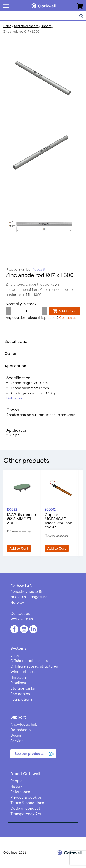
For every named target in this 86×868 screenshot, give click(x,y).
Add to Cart (68, 311)
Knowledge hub (24, 724)
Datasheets (20, 730)
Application (15, 366)
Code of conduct (25, 808)
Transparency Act (26, 814)
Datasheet (15, 398)
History (17, 786)
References (20, 792)
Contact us (68, 318)
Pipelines (18, 683)
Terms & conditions (27, 803)
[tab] (43, 342)
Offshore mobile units (29, 661)
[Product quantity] (26, 311)
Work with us (22, 619)
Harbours (18, 677)
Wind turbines (22, 672)
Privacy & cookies (26, 797)
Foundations (21, 699)
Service (17, 741)
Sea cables (20, 694)
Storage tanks (23, 688)
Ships (15, 655)
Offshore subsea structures (34, 666)
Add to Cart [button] (19, 548)
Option (11, 354)
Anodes (46, 26)
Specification (17, 341)
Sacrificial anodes (26, 26)
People (16, 781)
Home (7, 26)
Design (16, 735)
